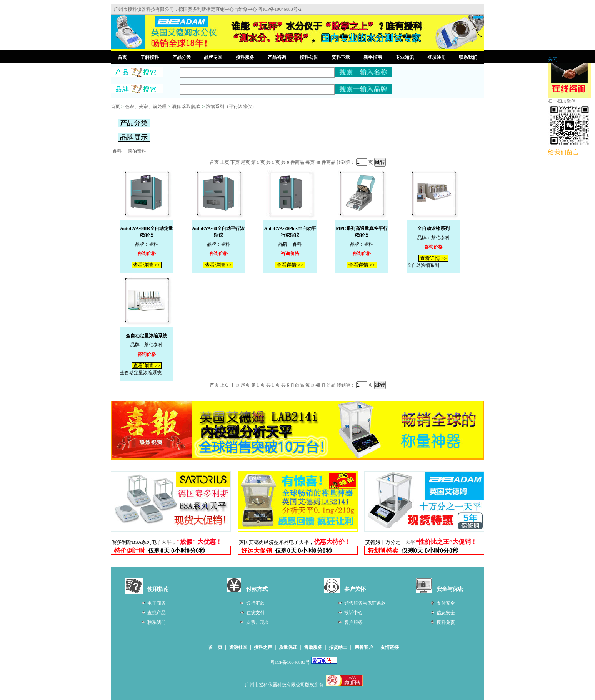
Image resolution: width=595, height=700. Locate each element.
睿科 (117, 151)
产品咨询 (277, 57)
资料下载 (341, 57)
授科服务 (245, 57)
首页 (122, 57)
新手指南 (373, 57)
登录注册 (437, 57)
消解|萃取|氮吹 (186, 107)
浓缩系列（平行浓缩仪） (231, 107)
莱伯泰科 (137, 151)
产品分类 (182, 57)
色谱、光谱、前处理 (146, 107)
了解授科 (150, 57)
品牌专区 (213, 57)
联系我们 (468, 57)
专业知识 (405, 57)
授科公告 (309, 57)
